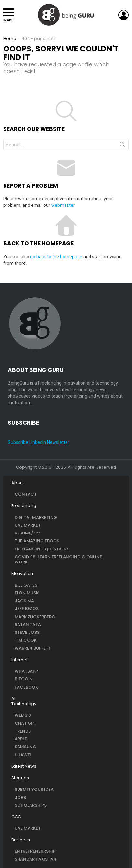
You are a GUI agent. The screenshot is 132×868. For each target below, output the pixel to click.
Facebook (26, 687)
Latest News (24, 766)
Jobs (20, 797)
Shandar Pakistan (36, 859)
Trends (23, 731)
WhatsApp (26, 671)
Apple (21, 739)
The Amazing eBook (37, 541)
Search (122, 146)
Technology (24, 704)
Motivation (22, 574)
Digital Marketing (36, 517)
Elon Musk (27, 593)
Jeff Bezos (27, 609)
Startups (20, 778)
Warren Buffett (33, 648)
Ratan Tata (28, 625)
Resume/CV (27, 533)
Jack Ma (24, 601)
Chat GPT (25, 723)
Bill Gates (26, 585)
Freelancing (24, 506)
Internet (19, 660)
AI (13, 699)
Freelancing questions (42, 549)
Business (21, 840)
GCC (16, 817)
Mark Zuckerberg (35, 617)
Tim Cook (26, 640)
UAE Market (28, 525)
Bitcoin (24, 679)
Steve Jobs (27, 632)
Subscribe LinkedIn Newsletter (39, 442)
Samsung (25, 747)
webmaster (63, 205)
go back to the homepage (56, 257)
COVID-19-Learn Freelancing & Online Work (58, 559)
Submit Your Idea (34, 789)
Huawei (23, 755)
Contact (26, 494)
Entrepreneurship (35, 851)
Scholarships (31, 805)
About (18, 483)
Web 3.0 (23, 715)
